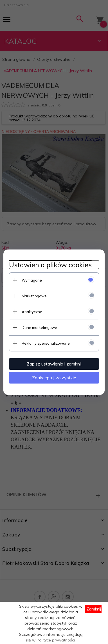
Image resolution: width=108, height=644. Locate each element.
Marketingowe (34, 296)
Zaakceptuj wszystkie (54, 378)
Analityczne (32, 312)
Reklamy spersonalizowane (46, 343)
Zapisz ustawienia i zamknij (54, 364)
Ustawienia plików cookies (50, 265)
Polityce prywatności (56, 640)
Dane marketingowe (39, 327)
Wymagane (32, 280)
